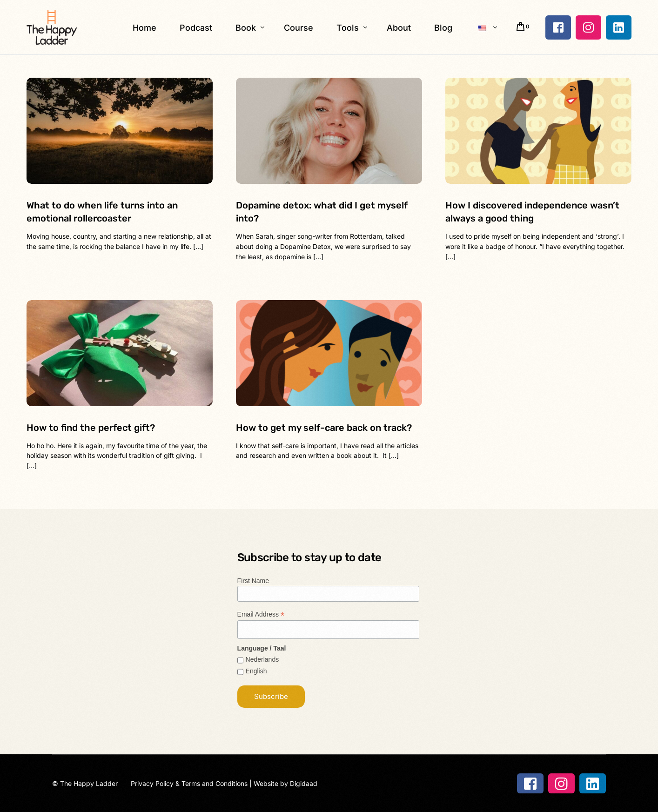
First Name (253, 581)
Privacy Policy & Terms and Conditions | (192, 783)
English (256, 671)
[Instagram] (588, 27)
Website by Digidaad (285, 783)
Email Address (261, 614)
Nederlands (262, 659)
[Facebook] (558, 27)
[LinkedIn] (619, 27)
